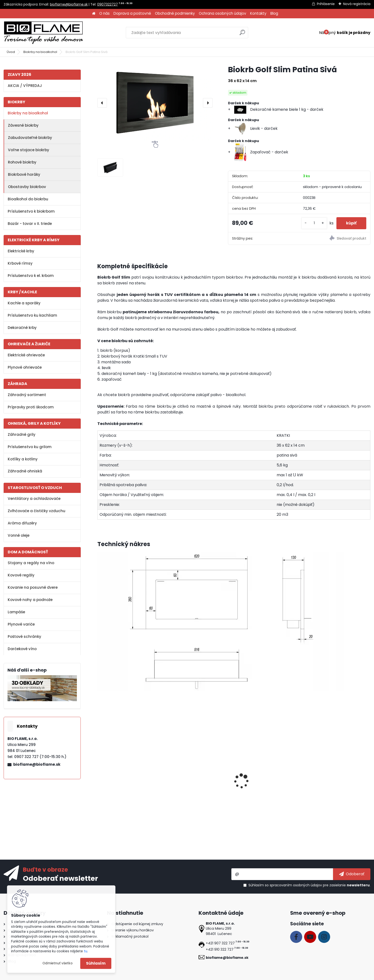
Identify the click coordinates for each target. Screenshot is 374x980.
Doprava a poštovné (132, 13)
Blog (274, 13)
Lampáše (16, 612)
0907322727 (107, 4)
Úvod (11, 52)
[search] (242, 34)
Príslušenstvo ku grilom (30, 447)
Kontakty (258, 13)
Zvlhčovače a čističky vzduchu (37, 511)
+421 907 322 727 (220, 943)
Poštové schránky (24, 637)
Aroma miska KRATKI (120, 789)
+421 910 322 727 (220, 949)
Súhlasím (96, 963)
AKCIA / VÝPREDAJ (25, 86)
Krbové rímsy (20, 263)
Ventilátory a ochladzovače (34, 499)
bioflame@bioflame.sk (69, 4)
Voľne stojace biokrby (29, 150)
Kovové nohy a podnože (30, 600)
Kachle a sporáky (24, 303)
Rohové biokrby (22, 162)
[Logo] (43, 33)
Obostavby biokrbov (27, 187)
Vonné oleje (19, 535)
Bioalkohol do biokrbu (28, 199)
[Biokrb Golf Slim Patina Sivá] (155, 103)
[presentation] (102, 103)
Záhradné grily (22, 434)
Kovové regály (21, 575)
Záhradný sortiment (27, 395)
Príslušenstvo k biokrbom (31, 211)
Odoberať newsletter (60, 878)
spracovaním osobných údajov (296, 885)
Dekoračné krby (22, 328)
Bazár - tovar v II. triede (30, 224)
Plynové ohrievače (25, 367)
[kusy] (314, 223)
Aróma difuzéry (22, 523)
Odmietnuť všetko (57, 963)
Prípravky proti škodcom (31, 407)
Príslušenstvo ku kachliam (32, 315)
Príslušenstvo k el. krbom (31, 276)
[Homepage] (94, 14)
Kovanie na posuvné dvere (33, 587)
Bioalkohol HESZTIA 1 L (189, 789)
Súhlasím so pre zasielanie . (309, 885)
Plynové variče (21, 624)
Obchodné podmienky (175, 13)
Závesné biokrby (23, 125)
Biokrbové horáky (24, 174)
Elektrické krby (21, 251)
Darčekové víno (22, 649)
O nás (104, 13)
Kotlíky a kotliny (23, 459)
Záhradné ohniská (25, 471)
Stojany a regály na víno (31, 563)
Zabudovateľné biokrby (30, 138)
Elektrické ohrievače (26, 355)
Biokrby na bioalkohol (40, 52)
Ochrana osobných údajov (223, 13)
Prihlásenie (326, 4)
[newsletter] (352, 874)
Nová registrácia (357, 4)
